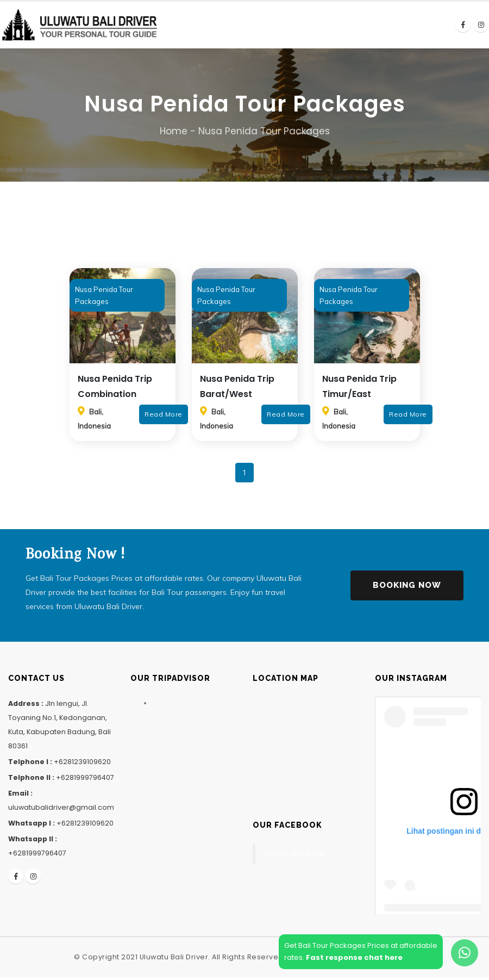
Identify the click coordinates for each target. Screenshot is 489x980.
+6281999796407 (85, 780)
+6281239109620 (82, 764)
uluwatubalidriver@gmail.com (61, 810)
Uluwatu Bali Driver (295, 856)
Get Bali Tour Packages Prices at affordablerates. (361, 951)
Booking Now (407, 588)
